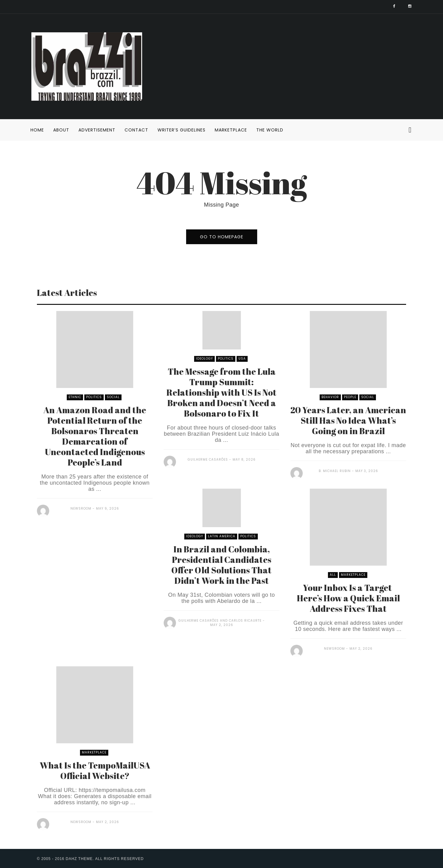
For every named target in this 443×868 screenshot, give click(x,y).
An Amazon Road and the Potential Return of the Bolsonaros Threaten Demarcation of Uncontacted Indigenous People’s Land (95, 436)
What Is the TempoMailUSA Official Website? (95, 770)
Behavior (330, 397)
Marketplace (231, 130)
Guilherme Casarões (208, 460)
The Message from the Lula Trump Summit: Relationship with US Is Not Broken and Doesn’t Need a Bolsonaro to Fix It (221, 392)
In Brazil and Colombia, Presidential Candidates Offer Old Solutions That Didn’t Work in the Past (221, 565)
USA (242, 359)
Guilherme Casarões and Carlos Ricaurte (220, 621)
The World (270, 130)
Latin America (222, 536)
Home (37, 130)
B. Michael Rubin (335, 471)
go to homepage (222, 237)
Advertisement (97, 130)
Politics (94, 397)
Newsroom (81, 509)
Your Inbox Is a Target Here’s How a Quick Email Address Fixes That (348, 598)
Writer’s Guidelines (182, 130)
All (333, 575)
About (61, 130)
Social (113, 397)
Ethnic (75, 397)
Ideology (204, 359)
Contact (136, 130)
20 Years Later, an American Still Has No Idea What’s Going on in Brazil (348, 420)
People (350, 397)
